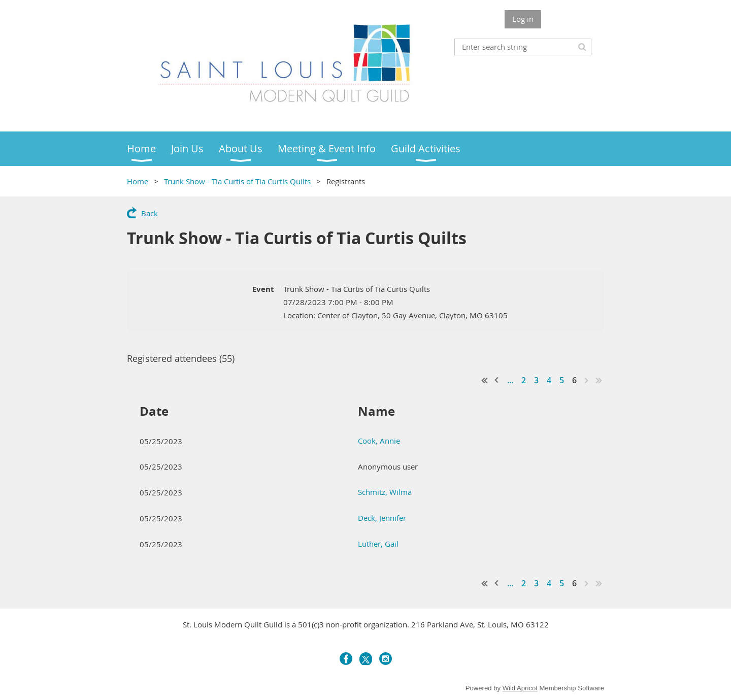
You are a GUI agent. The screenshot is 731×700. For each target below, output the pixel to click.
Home (138, 181)
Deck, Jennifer (382, 518)
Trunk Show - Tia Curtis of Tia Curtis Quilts (237, 181)
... (510, 380)
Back (149, 213)
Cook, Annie (379, 441)
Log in (523, 19)
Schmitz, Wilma (385, 492)
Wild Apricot (520, 688)
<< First (485, 380)
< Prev (497, 380)
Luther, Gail (378, 544)
